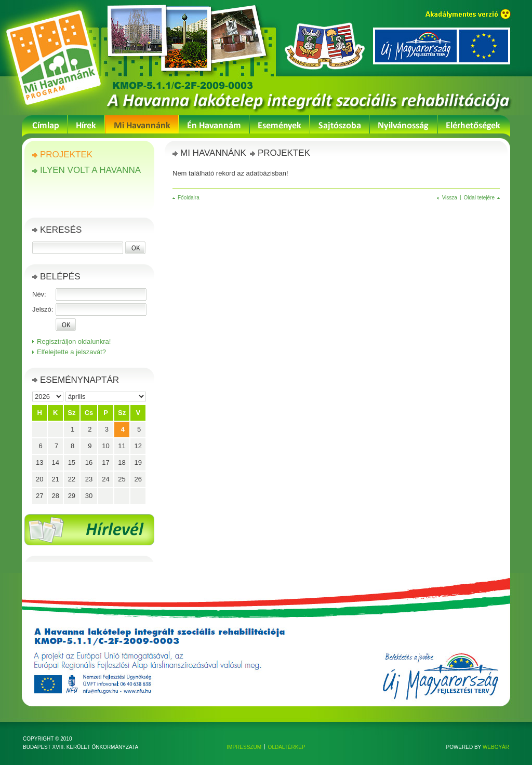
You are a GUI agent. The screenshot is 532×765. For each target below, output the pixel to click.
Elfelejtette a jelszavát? (71, 352)
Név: (39, 294)
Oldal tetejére (479, 198)
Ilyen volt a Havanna (90, 170)
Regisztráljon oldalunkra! (74, 341)
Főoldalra (189, 198)
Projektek (66, 155)
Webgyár (496, 747)
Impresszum (244, 747)
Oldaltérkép (287, 747)
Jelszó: (43, 309)
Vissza (450, 198)
